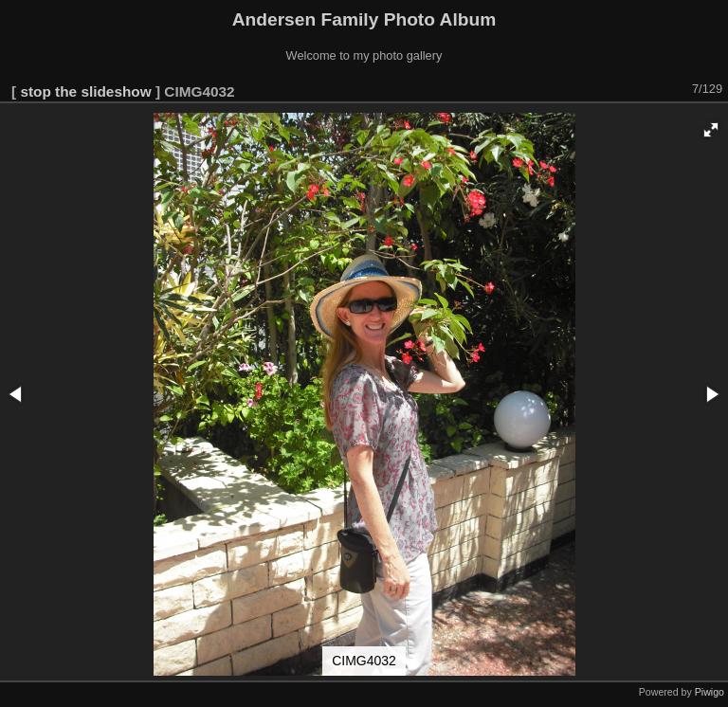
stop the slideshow (85, 91)
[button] (711, 130)
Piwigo (710, 692)
